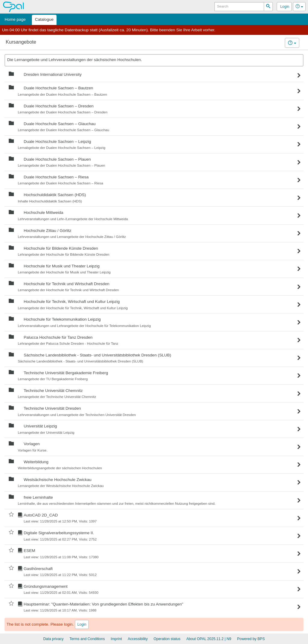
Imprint (116, 639)
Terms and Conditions (87, 639)
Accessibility (138, 639)
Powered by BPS (251, 639)
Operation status (167, 639)
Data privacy (54, 639)
